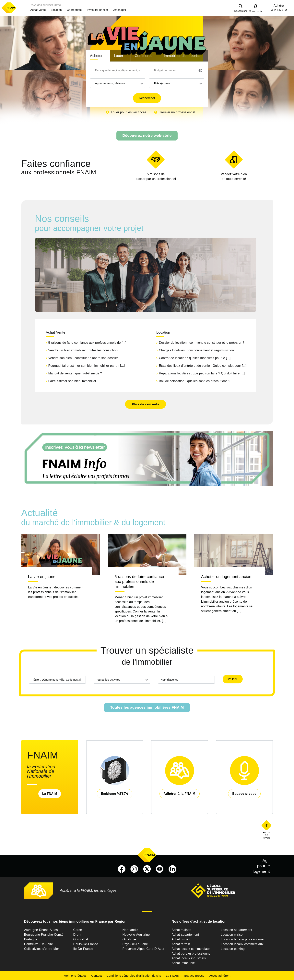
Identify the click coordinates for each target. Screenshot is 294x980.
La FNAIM (50, 794)
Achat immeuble (183, 963)
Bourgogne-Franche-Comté (44, 935)
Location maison (233, 935)
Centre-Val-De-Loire (39, 944)
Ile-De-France (83, 949)
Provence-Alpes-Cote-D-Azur (144, 949)
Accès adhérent (220, 976)
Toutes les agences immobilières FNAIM (147, 707)
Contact (96, 976)
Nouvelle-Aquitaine (136, 935)
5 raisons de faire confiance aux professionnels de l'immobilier (139, 582)
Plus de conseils (146, 404)
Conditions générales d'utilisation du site (134, 976)
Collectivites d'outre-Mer (42, 949)
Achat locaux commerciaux (191, 949)
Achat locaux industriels (189, 958)
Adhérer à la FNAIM (279, 8)
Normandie (130, 930)
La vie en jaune (42, 577)
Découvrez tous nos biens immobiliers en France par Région (75, 921)
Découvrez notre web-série (147, 135)
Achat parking (182, 939)
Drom (77, 935)
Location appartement (237, 930)
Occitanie (129, 939)
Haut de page (267, 835)
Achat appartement (185, 935)
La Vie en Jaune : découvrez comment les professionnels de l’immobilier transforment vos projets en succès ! (56, 592)
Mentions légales (75, 976)
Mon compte (256, 11)
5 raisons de (156, 177)
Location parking (233, 949)
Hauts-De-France (86, 944)
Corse (78, 930)
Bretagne (31, 939)
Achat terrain (181, 944)
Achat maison (182, 930)
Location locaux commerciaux (242, 944)
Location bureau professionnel (243, 939)
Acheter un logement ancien (226, 577)
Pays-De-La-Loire (135, 944)
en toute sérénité (234, 176)
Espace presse (194, 976)
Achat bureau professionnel (191, 953)
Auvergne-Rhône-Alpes (41, 930)
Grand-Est (81, 939)
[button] (38, 10)
